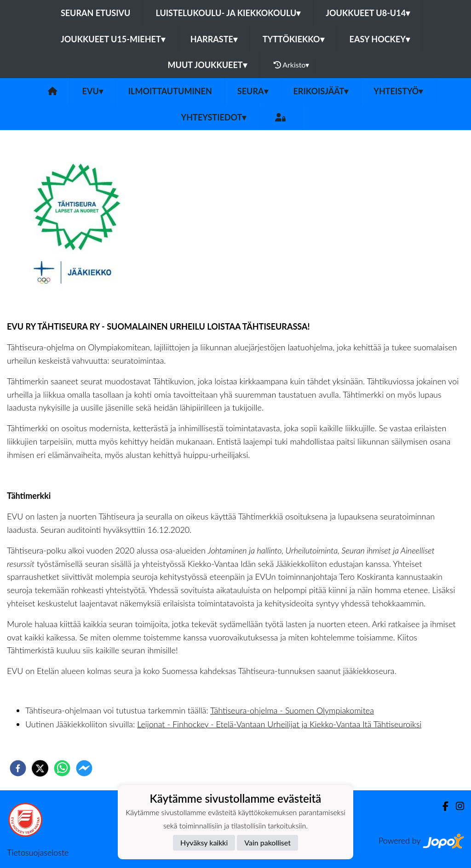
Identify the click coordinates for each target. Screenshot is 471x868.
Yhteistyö (398, 91)
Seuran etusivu (96, 13)
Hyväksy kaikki (204, 842)
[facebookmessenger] (84, 768)
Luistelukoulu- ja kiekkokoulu (228, 13)
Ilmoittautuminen (170, 91)
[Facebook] (442, 806)
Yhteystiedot (214, 117)
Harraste (214, 39)
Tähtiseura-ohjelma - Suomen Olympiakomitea (292, 710)
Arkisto (292, 65)
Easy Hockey (380, 39)
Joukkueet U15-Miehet (113, 39)
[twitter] (40, 768)
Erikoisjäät (321, 91)
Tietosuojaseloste (38, 852)
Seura (253, 91)
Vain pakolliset (267, 842)
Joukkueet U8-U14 (368, 13)
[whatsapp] (62, 768)
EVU (93, 91)
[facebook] (18, 768)
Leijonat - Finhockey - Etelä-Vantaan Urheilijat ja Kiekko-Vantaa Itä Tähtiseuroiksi (279, 724)
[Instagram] (456, 806)
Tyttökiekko (293, 39)
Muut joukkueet (207, 65)
